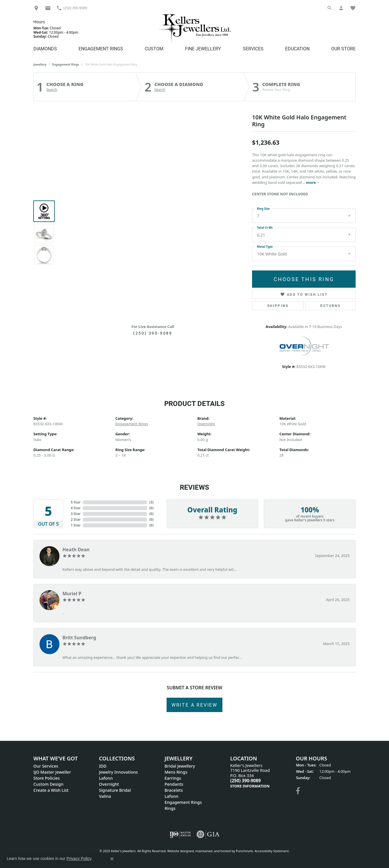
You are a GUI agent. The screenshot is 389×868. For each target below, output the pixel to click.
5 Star (76, 502)
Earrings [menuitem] (173, 778)
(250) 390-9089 (153, 333)
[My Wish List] (353, 8)
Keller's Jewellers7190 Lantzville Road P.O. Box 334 (250, 776)
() (151, 502)
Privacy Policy (79, 859)
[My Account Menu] (341, 8)
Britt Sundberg (79, 638)
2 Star (76, 519)
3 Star (76, 514)
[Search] (330, 8)
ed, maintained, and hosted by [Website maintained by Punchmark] (213, 851)
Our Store (343, 48)
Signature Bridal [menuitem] (115, 790)
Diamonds (45, 48)
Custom (154, 48)
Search (52, 90)
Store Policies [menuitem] (47, 778)
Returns (330, 306)
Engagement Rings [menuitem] (183, 802)
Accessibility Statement (272, 851)
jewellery (40, 64)
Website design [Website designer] (179, 851)
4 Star (76, 508)
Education (297, 48)
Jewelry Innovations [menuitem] (118, 772)
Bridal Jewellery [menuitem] (180, 766)
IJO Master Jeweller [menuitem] (52, 772)
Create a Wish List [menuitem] (51, 790)
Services (253, 48)
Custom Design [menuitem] (48, 784)
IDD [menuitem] (103, 766)
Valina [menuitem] (105, 796)
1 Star (76, 525)
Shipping (278, 306)
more (313, 182)
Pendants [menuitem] (174, 784)
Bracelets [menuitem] (174, 790)
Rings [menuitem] (170, 808)
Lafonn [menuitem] (106, 778)
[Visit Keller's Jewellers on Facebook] (298, 791)
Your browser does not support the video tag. (153, 168)
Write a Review (194, 705)
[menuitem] (180, 834)
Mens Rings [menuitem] (176, 772)
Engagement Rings (101, 48)
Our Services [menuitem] (46, 766)
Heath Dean (76, 550)
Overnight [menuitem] (109, 784)
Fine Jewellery (203, 48)
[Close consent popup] (112, 859)
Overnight (206, 424)
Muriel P (72, 594)
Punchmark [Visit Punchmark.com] (244, 851)
